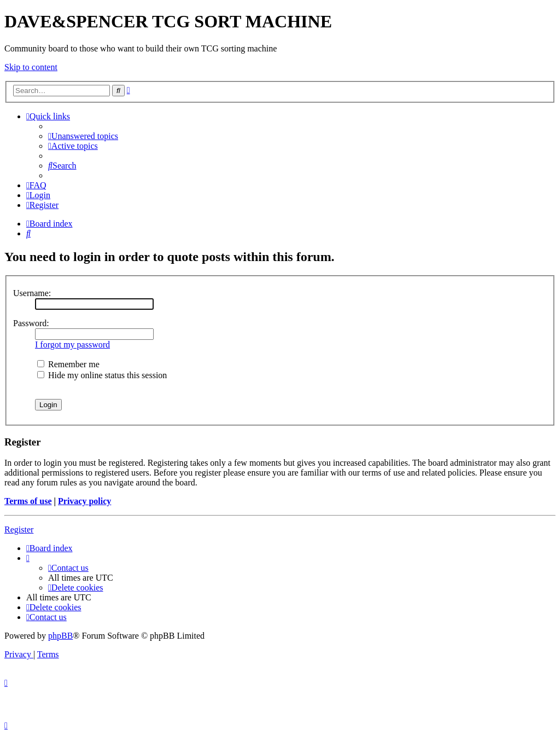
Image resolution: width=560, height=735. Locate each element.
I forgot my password (72, 345)
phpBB (60, 636)
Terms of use (28, 501)
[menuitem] (83, 136)
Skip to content (31, 67)
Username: (32, 293)
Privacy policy (84, 501)
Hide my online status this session (102, 375)
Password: (31, 323)
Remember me (68, 364)
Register (19, 529)
